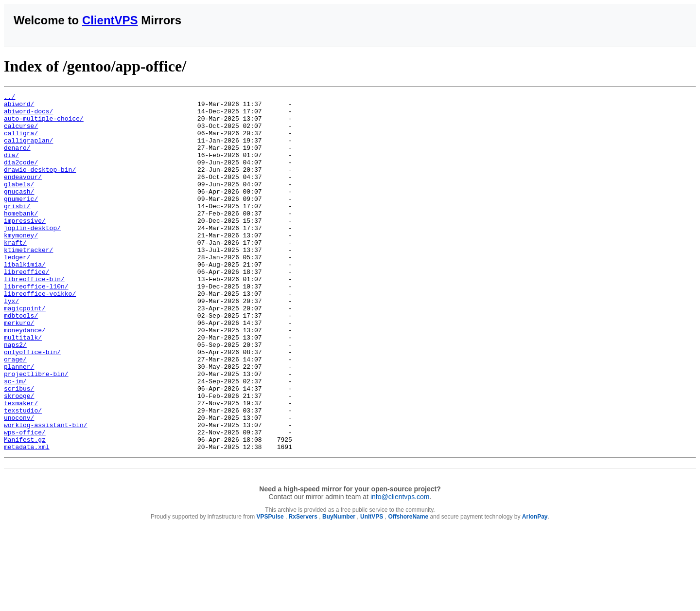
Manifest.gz (25, 509)
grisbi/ (17, 229)
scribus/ (19, 448)
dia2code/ (21, 177)
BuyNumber (339, 588)
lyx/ (11, 343)
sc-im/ (15, 439)
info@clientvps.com (400, 568)
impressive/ (25, 247)
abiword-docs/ (28, 115)
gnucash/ (19, 212)
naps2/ (15, 395)
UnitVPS (372, 588)
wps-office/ (25, 501)
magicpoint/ (25, 352)
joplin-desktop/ (32, 255)
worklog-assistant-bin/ (46, 492)
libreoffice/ (27, 308)
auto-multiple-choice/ (44, 124)
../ (9, 98)
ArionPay (535, 588)
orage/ (15, 413)
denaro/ (17, 159)
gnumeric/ (21, 220)
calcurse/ (21, 133)
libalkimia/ (25, 299)
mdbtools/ (21, 360)
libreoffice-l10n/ (36, 325)
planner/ (19, 422)
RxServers (303, 588)
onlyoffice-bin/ (32, 404)
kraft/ (15, 273)
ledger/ (17, 290)
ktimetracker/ (28, 282)
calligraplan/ (28, 150)
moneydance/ (25, 378)
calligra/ (21, 142)
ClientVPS (110, 20)
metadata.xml (27, 518)
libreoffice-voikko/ (40, 334)
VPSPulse (270, 588)
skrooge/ (19, 457)
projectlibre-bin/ (36, 431)
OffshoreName (408, 588)
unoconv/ (19, 483)
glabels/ (19, 203)
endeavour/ (23, 194)
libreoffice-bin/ (34, 317)
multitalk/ (23, 387)
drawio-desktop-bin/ (40, 185)
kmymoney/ (21, 264)
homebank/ (21, 238)
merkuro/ (19, 369)
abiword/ (19, 107)
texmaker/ (21, 466)
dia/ (11, 168)
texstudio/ (23, 474)
